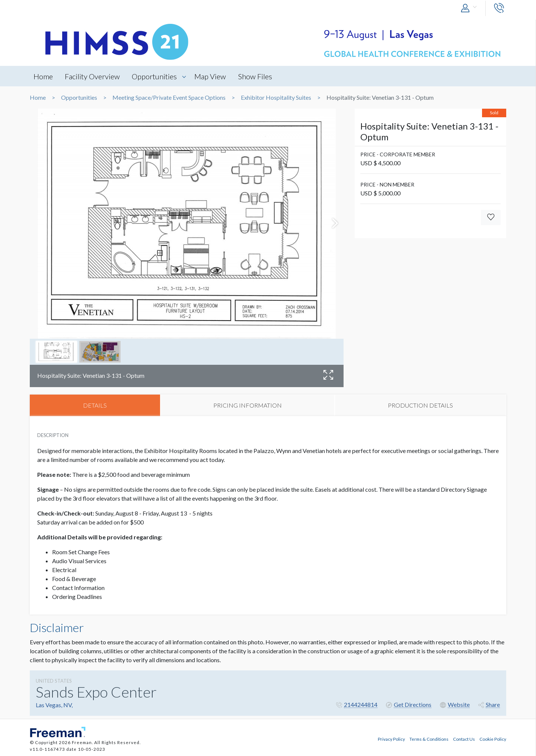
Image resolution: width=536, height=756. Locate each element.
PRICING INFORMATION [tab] (248, 405)
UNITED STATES (54, 681)
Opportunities (155, 76)
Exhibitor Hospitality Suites (276, 98)
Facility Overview (93, 76)
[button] (470, 8)
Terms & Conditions (429, 739)
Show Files (256, 76)
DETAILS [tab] (95, 405)
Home (43, 76)
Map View (211, 76)
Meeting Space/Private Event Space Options (169, 98)
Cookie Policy (493, 739)
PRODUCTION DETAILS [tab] (420, 405)
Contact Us (464, 739)
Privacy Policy (391, 739)
